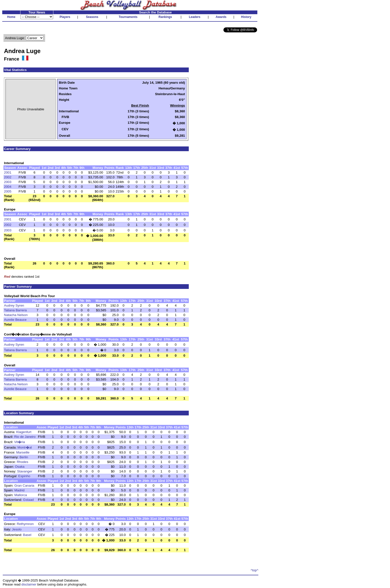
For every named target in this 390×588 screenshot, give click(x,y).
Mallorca (21, 495)
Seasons (92, 17)
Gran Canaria (24, 486)
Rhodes (22, 462)
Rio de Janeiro (25, 437)
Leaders (195, 17)
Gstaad (28, 500)
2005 (8, 191)
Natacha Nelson (16, 315)
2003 (8, 182)
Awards (221, 17)
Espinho (24, 476)
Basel (27, 535)
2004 (8, 187)
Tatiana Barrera (15, 310)
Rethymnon (25, 524)
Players (65, 17)
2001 (8, 172)
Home (11, 17)
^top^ (254, 570)
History (246, 17)
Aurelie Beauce (15, 320)
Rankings (165, 17)
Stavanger (25, 471)
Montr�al (25, 447)
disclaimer (29, 584)
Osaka (20, 467)
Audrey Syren (14, 305)
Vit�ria (20, 442)
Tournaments (128, 17)
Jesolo (17, 529)
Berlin (24, 457)
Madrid (20, 490)
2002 (8, 177)
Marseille (23, 452)
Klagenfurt (24, 432)
